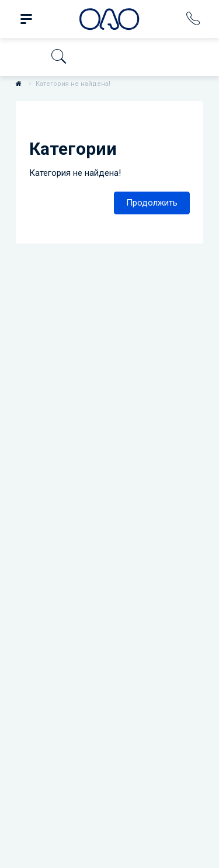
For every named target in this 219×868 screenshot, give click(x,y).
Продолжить (152, 203)
